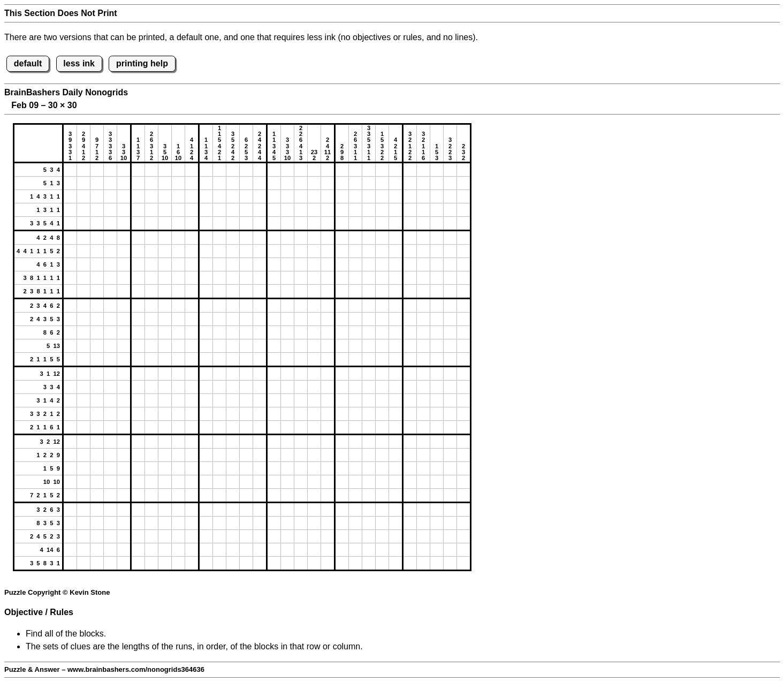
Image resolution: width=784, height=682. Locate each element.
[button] (70, 170)
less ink (79, 63)
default (28, 63)
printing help (142, 63)
